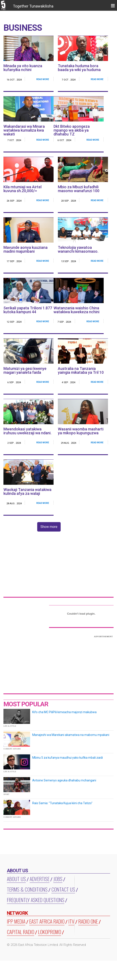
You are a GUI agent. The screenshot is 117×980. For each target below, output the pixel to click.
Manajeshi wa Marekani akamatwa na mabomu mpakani (71, 735)
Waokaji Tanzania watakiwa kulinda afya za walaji (27, 492)
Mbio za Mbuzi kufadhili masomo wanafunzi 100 (79, 189)
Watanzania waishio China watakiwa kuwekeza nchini (76, 310)
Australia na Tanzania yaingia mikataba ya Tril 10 (81, 370)
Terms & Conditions (27, 889)
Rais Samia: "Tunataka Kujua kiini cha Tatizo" (62, 803)
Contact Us (63, 889)
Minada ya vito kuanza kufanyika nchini (23, 68)
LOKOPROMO (50, 932)
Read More (43, 79)
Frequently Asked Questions (36, 900)
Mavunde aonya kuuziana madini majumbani (25, 249)
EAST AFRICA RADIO (47, 921)
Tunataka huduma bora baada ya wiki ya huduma (79, 68)
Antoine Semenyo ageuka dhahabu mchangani (64, 780)
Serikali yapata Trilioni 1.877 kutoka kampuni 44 (28, 310)
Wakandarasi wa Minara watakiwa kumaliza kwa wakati (24, 130)
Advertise (40, 879)
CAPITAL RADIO (21, 932)
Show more (49, 527)
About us (16, 879)
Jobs (58, 879)
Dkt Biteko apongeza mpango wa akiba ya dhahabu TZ (72, 130)
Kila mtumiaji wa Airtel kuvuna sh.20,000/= (22, 189)
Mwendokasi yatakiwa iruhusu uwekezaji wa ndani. (27, 431)
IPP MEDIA (16, 921)
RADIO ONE (88, 921)
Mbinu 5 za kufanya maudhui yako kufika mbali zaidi (68, 758)
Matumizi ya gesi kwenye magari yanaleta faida (25, 370)
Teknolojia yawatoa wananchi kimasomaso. (78, 249)
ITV (71, 921)
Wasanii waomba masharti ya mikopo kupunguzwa (81, 431)
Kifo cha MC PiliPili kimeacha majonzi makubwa (64, 712)
